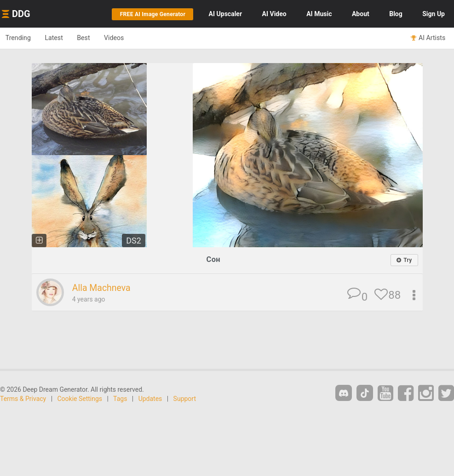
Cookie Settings (80, 399)
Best (93, 38)
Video (274, 14)
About (361, 14)
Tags (120, 399)
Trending (20, 38)
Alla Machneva (104, 288)
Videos (127, 38)
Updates (150, 399)
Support (185, 399)
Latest (60, 38)
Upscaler (225, 14)
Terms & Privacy (23, 399)
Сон (213, 259)
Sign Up (434, 14)
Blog (396, 14)
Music (319, 14)
